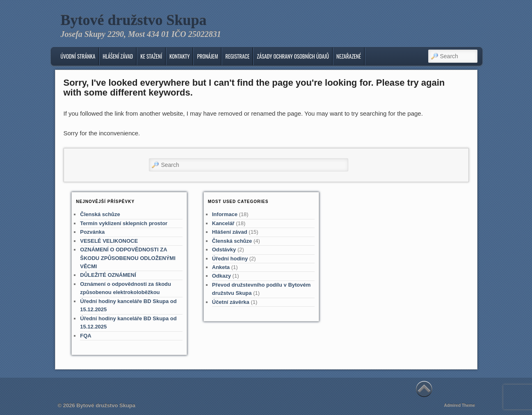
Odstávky (224, 250)
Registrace (237, 56)
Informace (225, 214)
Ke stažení (151, 56)
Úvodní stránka (78, 56)
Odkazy (221, 276)
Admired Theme (459, 405)
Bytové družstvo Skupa (134, 20)
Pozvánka (92, 232)
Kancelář (223, 223)
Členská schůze (100, 214)
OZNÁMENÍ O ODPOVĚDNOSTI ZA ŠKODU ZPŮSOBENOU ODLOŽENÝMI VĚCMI (128, 258)
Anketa (221, 267)
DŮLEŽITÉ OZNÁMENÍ (108, 275)
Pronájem (207, 56)
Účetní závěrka (231, 302)
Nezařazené (349, 56)
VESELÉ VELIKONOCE (109, 241)
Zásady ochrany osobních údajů (293, 56)
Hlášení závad (118, 56)
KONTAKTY (179, 56)
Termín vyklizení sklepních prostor (124, 223)
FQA (86, 336)
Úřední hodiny (230, 259)
